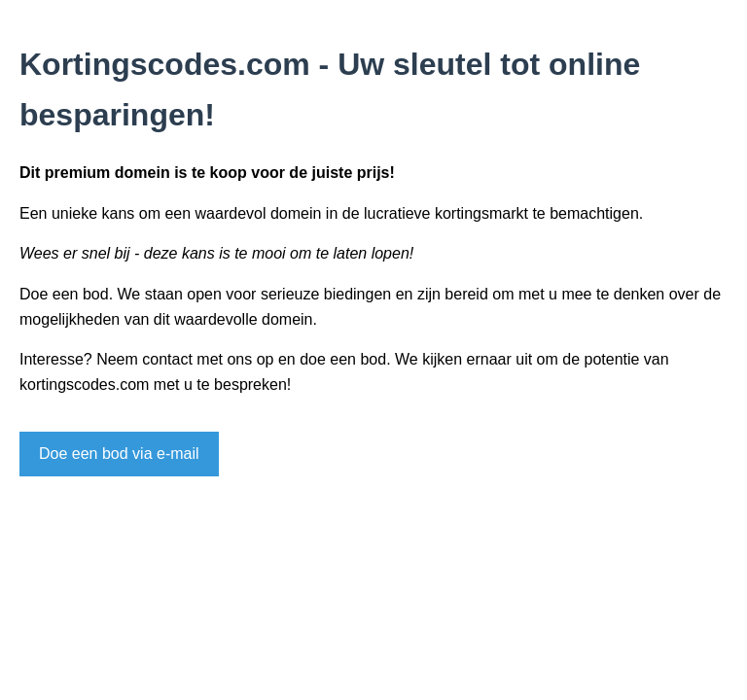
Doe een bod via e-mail (119, 454)
